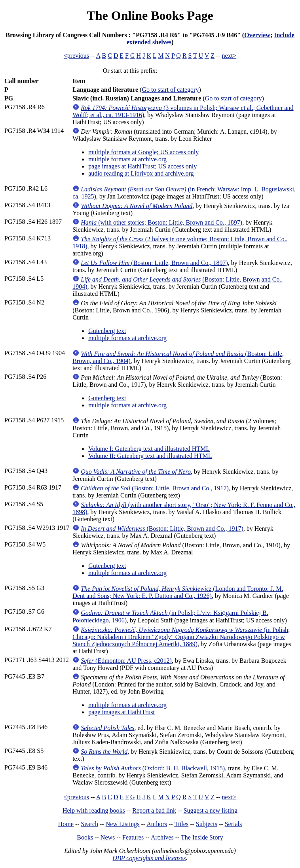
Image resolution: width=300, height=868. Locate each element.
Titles (181, 824)
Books (85, 837)
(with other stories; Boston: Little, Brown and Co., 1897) (161, 222)
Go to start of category (170, 90)
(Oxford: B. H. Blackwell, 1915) (153, 768)
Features (133, 837)
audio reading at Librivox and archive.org (141, 173)
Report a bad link (154, 810)
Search (90, 824)
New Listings (123, 824)
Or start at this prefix (129, 71)
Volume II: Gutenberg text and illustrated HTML (150, 456)
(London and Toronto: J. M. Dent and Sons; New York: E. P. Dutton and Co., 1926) (178, 592)
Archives (162, 837)
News (108, 837)
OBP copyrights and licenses (149, 858)
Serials (234, 824)
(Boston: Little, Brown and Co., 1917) (155, 488)
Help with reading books (94, 810)
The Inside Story (202, 837)
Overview (257, 35)
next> (229, 56)
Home (66, 824)
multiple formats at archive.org (127, 159)
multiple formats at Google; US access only (143, 152)
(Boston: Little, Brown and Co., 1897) (154, 263)
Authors (157, 824)
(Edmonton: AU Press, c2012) (126, 661)
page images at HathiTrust (122, 712)
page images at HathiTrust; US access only (142, 166)
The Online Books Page (150, 15)
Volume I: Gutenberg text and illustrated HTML (149, 449)
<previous (76, 56)
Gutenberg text (107, 331)
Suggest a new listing (211, 810)
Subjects (207, 824)
